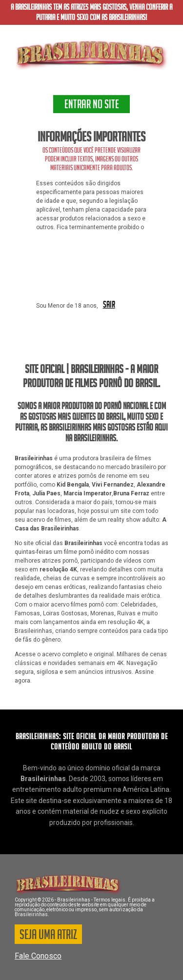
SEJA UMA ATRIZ (48, 936)
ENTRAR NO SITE (92, 106)
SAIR (109, 305)
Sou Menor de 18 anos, (67, 306)
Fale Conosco (38, 956)
